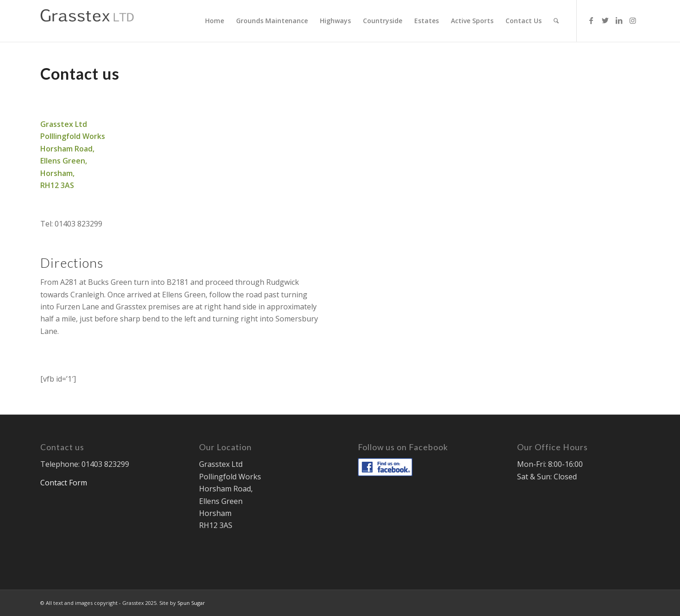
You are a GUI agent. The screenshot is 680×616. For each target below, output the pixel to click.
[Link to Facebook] (591, 20)
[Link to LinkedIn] (619, 20)
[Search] (556, 21)
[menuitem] (215, 21)
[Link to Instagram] (633, 20)
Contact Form (64, 483)
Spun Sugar (191, 603)
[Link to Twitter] (605, 20)
